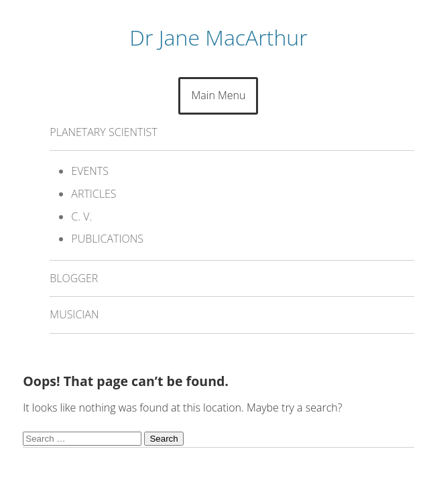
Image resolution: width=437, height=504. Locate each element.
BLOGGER (74, 278)
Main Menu (218, 95)
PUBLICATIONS (107, 239)
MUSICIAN (74, 314)
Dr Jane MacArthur (218, 37)
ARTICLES (93, 194)
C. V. (81, 216)
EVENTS (90, 171)
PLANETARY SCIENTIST (103, 132)
